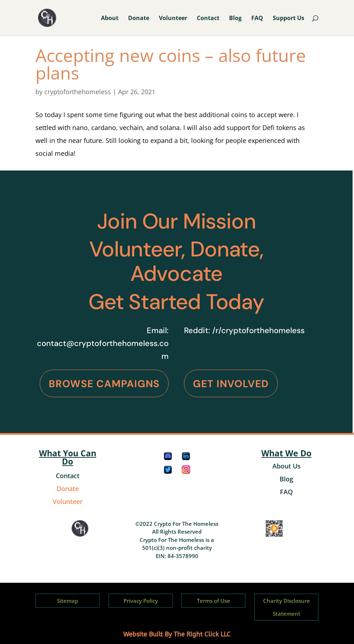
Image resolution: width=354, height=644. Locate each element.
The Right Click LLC (202, 634)
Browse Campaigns (104, 384)
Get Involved (231, 384)
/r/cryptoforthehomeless (258, 330)
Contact (208, 19)
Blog (235, 19)
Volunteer (173, 19)
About (110, 19)
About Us (287, 466)
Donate (139, 19)
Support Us (288, 19)
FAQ (257, 19)
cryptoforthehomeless (78, 92)
